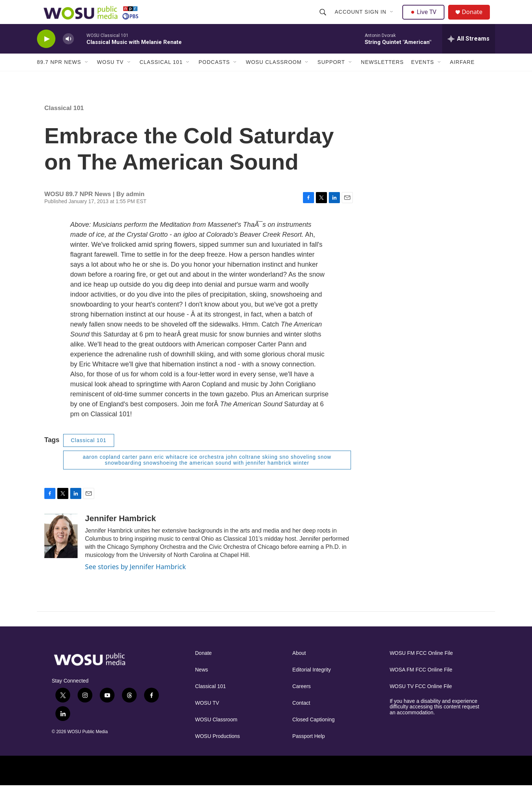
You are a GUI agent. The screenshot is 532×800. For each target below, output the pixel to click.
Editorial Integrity (311, 684)
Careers (301, 701)
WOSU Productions (217, 751)
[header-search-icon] (324, 19)
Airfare (462, 77)
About (299, 668)
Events (423, 77)
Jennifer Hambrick (120, 533)
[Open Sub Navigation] (393, 19)
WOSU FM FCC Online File (421, 668)
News (202, 684)
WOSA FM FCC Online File (421, 684)
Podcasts (214, 77)
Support (331, 77)
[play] (46, 54)
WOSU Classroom (274, 77)
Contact (301, 717)
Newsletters (382, 77)
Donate (476, 19)
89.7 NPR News (59, 77)
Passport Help (308, 751)
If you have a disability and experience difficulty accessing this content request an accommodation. (435, 722)
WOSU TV (110, 77)
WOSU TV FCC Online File (421, 701)
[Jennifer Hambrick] (61, 551)
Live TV (425, 19)
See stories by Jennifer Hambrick (135, 581)
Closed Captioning (313, 734)
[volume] (68, 54)
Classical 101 (161, 77)
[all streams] (469, 54)
